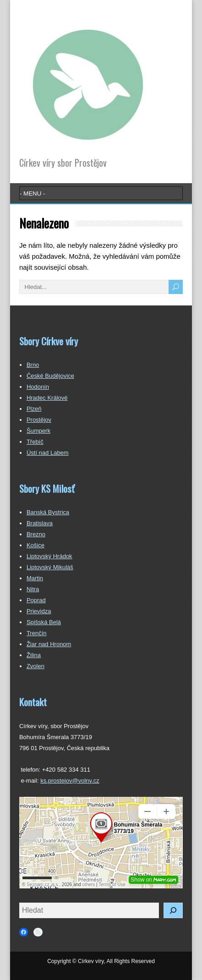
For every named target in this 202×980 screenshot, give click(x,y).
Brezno (36, 534)
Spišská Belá (44, 622)
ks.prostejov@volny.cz (70, 781)
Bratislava (40, 523)
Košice (35, 545)
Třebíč (35, 442)
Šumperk (38, 431)
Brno (33, 365)
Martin (35, 578)
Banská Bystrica (48, 512)
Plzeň (34, 409)
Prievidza (39, 611)
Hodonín (38, 387)
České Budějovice (50, 376)
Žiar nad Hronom (49, 644)
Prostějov (39, 420)
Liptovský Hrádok (49, 556)
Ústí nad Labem (48, 453)
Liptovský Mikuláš (50, 567)
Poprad (36, 600)
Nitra (33, 589)
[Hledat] (173, 910)
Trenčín (37, 633)
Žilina (34, 655)
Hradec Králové (47, 398)
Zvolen (35, 666)
